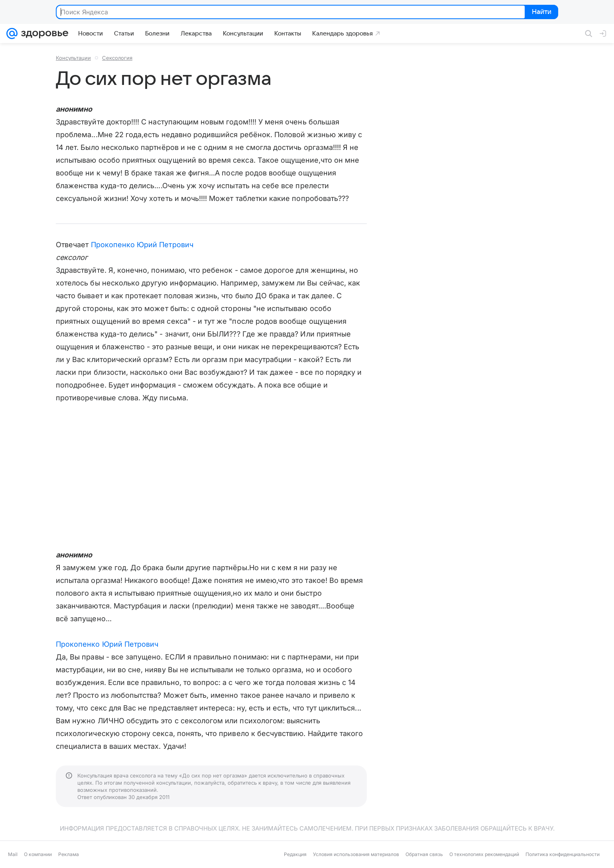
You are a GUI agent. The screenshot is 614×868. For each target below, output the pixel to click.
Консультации (73, 58)
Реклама (69, 854)
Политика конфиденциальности (563, 854)
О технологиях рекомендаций (484, 854)
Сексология (117, 58)
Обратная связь (424, 854)
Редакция (295, 854)
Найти (541, 12)
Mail (13, 854)
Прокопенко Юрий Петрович (142, 245)
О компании (38, 854)
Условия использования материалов (356, 854)
